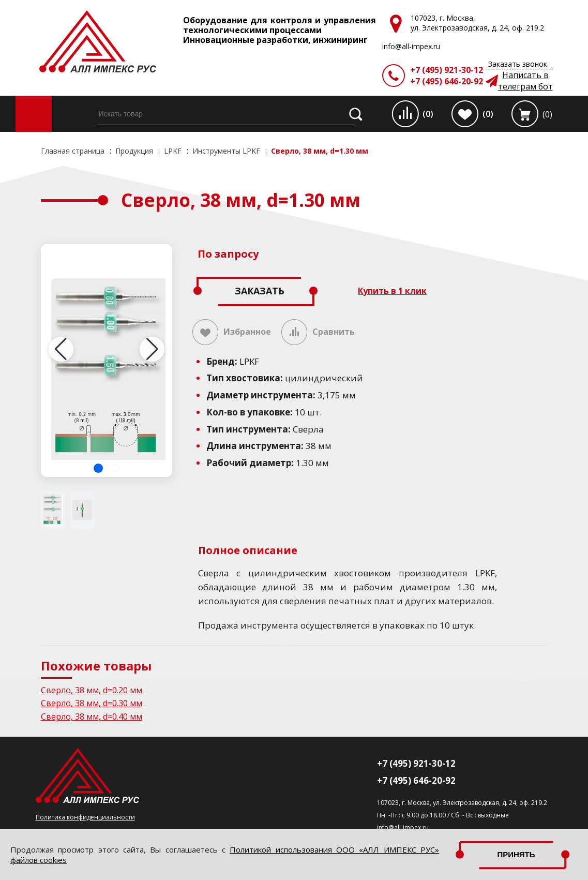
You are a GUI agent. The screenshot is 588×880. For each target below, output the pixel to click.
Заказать (260, 291)
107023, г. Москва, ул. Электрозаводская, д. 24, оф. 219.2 (462, 803)
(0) (428, 114)
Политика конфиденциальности (85, 817)
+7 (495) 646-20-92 (447, 81)
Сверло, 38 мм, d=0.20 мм (92, 690)
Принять (516, 854)
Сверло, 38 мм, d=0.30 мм (92, 703)
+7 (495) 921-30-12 (447, 70)
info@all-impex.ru (403, 827)
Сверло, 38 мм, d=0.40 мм (92, 717)
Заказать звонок (518, 64)
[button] (98, 468)
